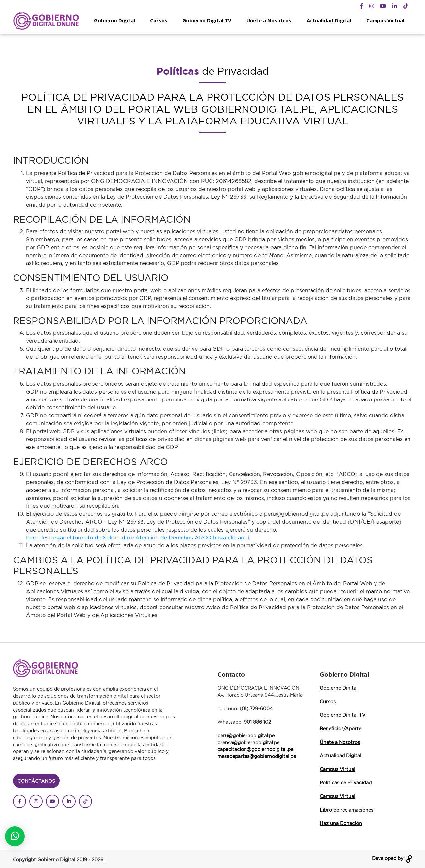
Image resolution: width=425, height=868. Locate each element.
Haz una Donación (341, 823)
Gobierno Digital (114, 20)
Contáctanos (36, 781)
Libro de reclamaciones (346, 810)
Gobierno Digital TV (207, 20)
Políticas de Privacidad (346, 783)
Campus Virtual (385, 20)
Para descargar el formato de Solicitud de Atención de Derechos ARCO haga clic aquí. (138, 538)
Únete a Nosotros (269, 20)
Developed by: (392, 858)
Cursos (159, 20)
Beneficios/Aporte (341, 729)
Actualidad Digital (329, 20)
